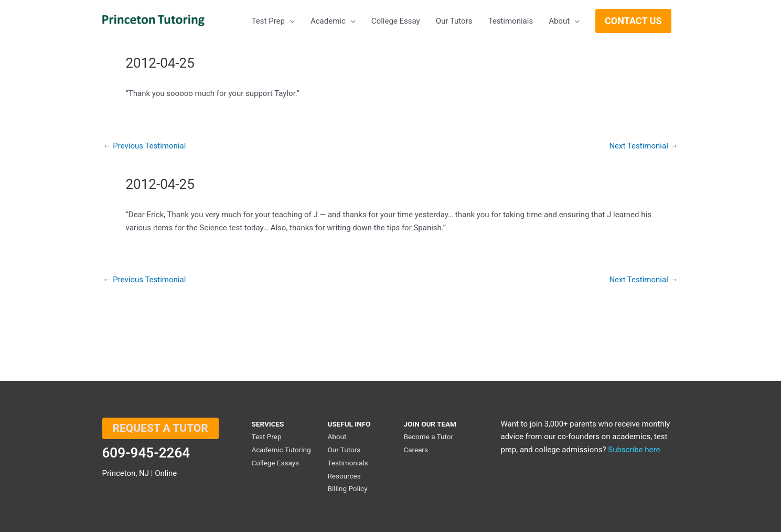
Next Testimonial (643, 146)
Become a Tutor (428, 437)
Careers (415, 450)
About (337, 437)
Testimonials (347, 463)
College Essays (276, 463)
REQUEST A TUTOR (161, 428)
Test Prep (267, 437)
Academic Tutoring (281, 450)
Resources (344, 476)
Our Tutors (344, 450)
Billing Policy (347, 488)
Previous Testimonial (145, 146)
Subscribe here (634, 450)
